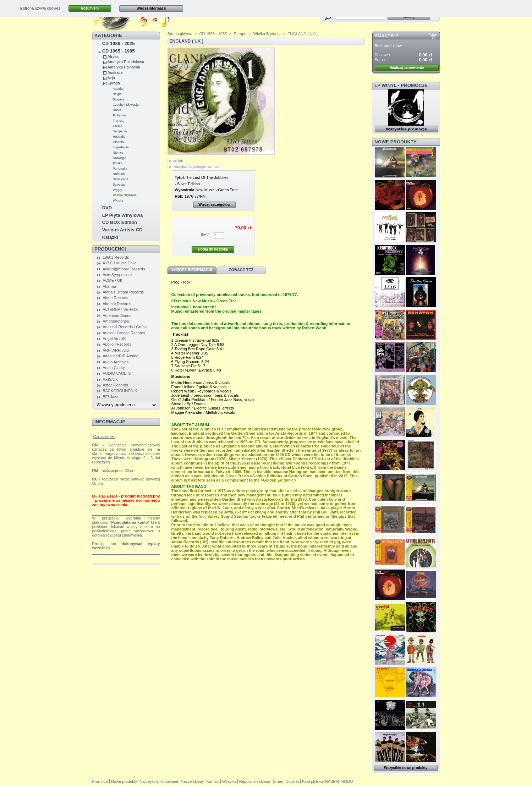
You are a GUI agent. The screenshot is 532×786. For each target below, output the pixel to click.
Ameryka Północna (124, 67)
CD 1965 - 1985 (119, 51)
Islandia (118, 142)
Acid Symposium (117, 275)
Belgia (117, 94)
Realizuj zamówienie (407, 68)
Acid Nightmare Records (124, 269)
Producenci (110, 249)
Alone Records (115, 298)
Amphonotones (116, 321)
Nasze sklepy (192, 781)
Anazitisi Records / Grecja (125, 327)
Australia (115, 72)
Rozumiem (90, 8)
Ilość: (205, 235)
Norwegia (120, 158)
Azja (111, 78)
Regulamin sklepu (255, 781)
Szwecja (119, 185)
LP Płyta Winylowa (123, 215)
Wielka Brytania (125, 195)
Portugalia (120, 169)
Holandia (119, 137)
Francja (118, 121)
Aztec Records (115, 385)
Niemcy (118, 153)
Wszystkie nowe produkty (406, 768)
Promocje (100, 781)
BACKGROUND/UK (120, 391)
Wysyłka (229, 781)
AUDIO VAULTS (117, 373)
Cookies (293, 781)
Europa (114, 83)
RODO (347, 781)
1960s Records (116, 257)
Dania (117, 110)
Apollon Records (117, 344)
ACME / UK (113, 280)
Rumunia (119, 174)
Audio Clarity (114, 368)
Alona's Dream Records (123, 292)
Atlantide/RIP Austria (120, 356)
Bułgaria (119, 99)
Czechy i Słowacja (126, 105)
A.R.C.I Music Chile (119, 263)
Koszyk (384, 35)
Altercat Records (117, 304)
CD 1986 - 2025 (119, 43)
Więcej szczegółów (214, 205)
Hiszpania (120, 131)
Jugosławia (121, 147)
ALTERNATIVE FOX (120, 309)
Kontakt (213, 781)
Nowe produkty (396, 142)
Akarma (109, 286)
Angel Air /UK (114, 339)
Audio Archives (116, 362)
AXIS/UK (110, 379)
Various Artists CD (122, 230)
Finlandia (119, 115)
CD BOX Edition (120, 222)
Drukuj (178, 161)
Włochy (118, 200)
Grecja (118, 126)
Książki (110, 237)
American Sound (117, 315)
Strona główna (180, 34)
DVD (107, 208)
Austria (118, 89)
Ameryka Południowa (126, 62)
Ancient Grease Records (124, 333)
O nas (278, 781)
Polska (118, 163)
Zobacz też (241, 270)
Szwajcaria (121, 179)
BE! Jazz (110, 397)
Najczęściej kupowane (159, 781)
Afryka (113, 56)
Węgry (117, 190)
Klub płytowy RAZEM (320, 781)
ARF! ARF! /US (116, 350)
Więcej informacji (151, 8)
